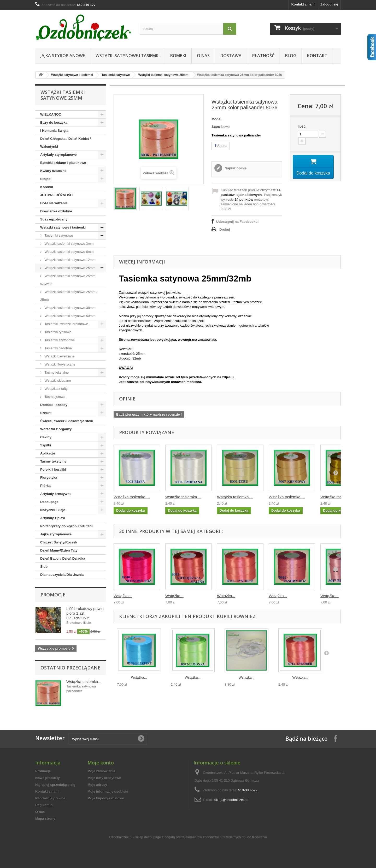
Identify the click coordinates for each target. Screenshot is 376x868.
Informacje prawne (50, 798)
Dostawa (231, 56)
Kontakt (317, 56)
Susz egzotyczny (54, 219)
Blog (291, 56)
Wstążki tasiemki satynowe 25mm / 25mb (69, 296)
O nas (203, 56)
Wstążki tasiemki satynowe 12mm (70, 260)
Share (221, 146)
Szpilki (46, 445)
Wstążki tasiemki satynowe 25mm (163, 75)
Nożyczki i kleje (53, 510)
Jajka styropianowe (63, 56)
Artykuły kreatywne (56, 494)
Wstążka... (123, 596)
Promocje (53, 595)
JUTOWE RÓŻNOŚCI (57, 195)
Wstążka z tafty (56, 389)
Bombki (178, 56)
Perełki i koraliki (53, 469)
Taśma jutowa (54, 397)
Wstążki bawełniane (59, 356)
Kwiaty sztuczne (53, 171)
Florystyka (49, 478)
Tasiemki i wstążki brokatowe (66, 324)
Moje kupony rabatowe (106, 798)
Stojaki (46, 179)
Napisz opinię (235, 168)
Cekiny (46, 437)
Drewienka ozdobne (56, 211)
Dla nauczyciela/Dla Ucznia (62, 575)
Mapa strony (45, 819)
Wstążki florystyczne (59, 364)
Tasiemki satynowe (116, 75)
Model (216, 119)
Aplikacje (48, 453)
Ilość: (302, 126)
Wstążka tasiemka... (84, 682)
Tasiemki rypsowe (57, 332)
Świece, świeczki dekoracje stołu (67, 421)
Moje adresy (97, 785)
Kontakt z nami (303, 4)
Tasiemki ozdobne (58, 348)
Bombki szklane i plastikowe (63, 163)
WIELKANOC (51, 114)
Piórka (45, 486)
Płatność (263, 56)
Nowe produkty (48, 778)
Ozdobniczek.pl (121, 837)
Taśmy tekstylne (56, 372)
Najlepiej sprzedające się (55, 785)
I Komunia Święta (54, 131)
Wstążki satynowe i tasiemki (128, 56)
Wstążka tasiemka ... (132, 497)
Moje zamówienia (101, 771)
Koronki (47, 187)
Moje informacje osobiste (108, 791)
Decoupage (49, 502)
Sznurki (46, 413)
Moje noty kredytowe (104, 778)
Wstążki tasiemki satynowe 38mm (70, 308)
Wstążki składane (57, 381)
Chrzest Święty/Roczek (59, 542)
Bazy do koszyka (54, 122)
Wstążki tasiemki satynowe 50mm (70, 316)
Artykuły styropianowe (58, 155)
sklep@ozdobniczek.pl (231, 800)
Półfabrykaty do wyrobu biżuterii (66, 526)
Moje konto (101, 763)
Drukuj (225, 229)
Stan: (216, 127)
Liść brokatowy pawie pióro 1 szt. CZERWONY (85, 613)
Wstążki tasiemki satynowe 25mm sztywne (68, 280)
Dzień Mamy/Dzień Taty (59, 550)
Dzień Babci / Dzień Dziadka (63, 558)
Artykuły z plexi (53, 518)
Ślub (44, 567)
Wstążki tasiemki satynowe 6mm (69, 252)
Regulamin (44, 805)
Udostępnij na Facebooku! (237, 222)
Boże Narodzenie (54, 203)
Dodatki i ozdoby (54, 405)
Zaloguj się (329, 4)
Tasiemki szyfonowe (59, 340)
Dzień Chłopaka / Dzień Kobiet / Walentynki (66, 143)
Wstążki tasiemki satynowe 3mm (69, 244)
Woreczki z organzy (56, 429)
